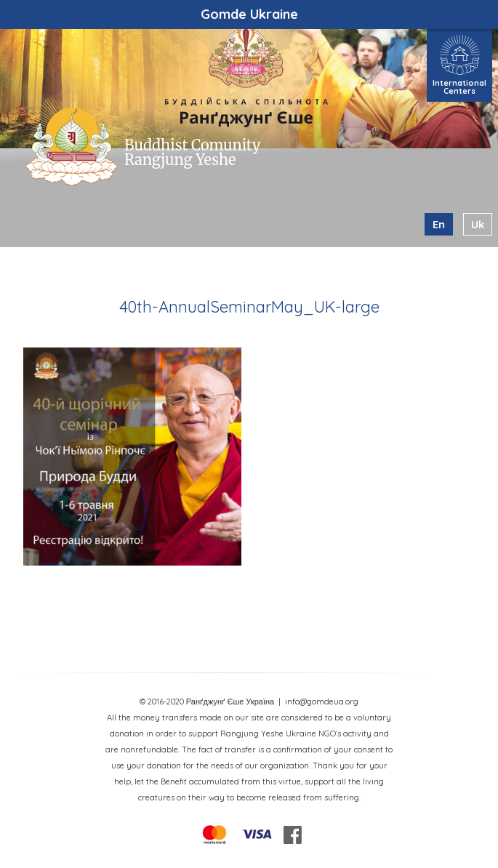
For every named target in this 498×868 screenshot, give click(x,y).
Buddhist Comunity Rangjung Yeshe (192, 152)
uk (478, 224)
